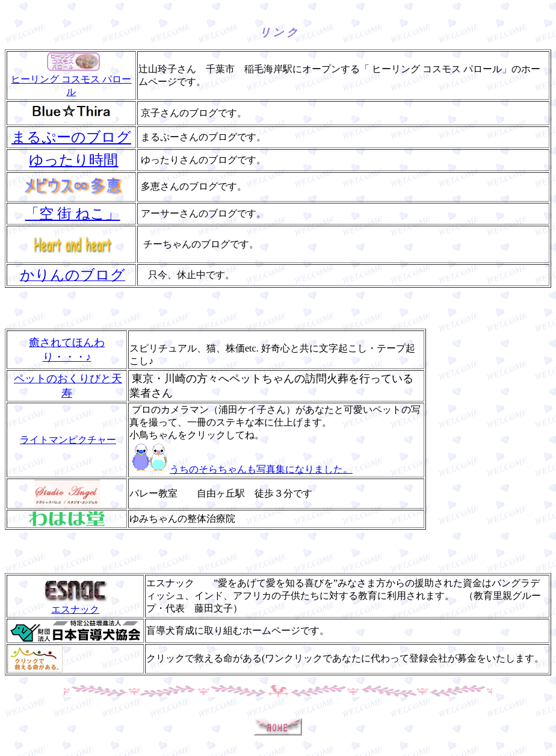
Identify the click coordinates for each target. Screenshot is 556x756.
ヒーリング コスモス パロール (71, 80)
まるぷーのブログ (71, 137)
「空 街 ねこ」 (72, 214)
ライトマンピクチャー (68, 440)
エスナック (76, 605)
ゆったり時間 (73, 160)
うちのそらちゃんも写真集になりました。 (241, 469)
